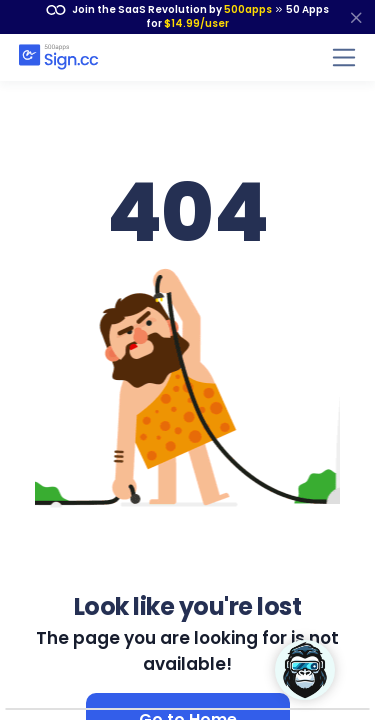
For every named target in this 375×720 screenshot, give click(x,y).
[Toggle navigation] (344, 57)
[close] (356, 17)
